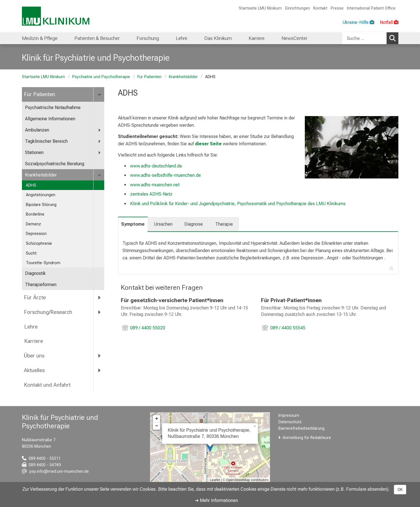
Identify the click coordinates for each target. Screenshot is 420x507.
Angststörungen (41, 195)
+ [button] (157, 419)
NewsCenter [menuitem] (294, 38)
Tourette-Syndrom (43, 263)
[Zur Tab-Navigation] (391, 269)
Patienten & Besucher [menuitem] (97, 38)
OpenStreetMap (238, 480)
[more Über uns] (100, 356)
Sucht (31, 253)
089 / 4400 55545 (288, 328)
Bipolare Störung (41, 205)
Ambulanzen (37, 130)
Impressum (289, 416)
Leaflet (215, 480)
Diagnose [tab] (194, 224)
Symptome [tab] (133, 224)
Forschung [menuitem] (148, 38)
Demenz (33, 224)
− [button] (157, 426)
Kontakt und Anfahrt (47, 385)
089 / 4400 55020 (147, 328)
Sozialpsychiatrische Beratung (55, 164)
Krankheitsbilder (183, 77)
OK (400, 490)
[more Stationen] (100, 153)
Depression (36, 234)
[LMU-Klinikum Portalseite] (56, 16)
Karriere (33, 341)
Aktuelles (34, 370)
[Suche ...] (364, 38)
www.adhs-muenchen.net (155, 185)
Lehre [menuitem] (182, 38)
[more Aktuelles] (100, 370)
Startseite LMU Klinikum (260, 8)
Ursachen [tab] (163, 224)
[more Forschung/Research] (100, 312)
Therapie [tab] (224, 224)
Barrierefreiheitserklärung (301, 428)
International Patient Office (371, 8)
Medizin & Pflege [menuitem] (40, 38)
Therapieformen (41, 285)
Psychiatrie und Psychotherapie (101, 77)
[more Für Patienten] (100, 94)
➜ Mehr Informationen (216, 500)
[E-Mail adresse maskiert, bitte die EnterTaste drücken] (55, 471)
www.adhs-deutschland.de (156, 166)
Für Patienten (149, 77)
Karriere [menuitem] (257, 38)
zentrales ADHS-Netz (151, 194)
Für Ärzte (35, 297)
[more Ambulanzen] (100, 130)
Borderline (36, 214)
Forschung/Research (48, 312)
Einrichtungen (298, 8)
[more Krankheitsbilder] (100, 175)
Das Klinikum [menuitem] (218, 38)
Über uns (34, 356)
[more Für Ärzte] (100, 297)
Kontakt (320, 8)
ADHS (31, 185)
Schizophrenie (39, 244)
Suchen (394, 38)
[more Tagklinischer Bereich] (100, 142)
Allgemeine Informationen (50, 119)
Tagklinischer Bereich (46, 141)
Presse (337, 8)
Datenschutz (290, 422)
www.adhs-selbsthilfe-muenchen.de (165, 175)
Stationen (34, 152)
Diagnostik (35, 273)
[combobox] (370, 38)
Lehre (31, 327)
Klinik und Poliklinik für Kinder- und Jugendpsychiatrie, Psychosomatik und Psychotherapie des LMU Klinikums (238, 204)
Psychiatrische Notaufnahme (53, 107)
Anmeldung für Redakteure (307, 438)
